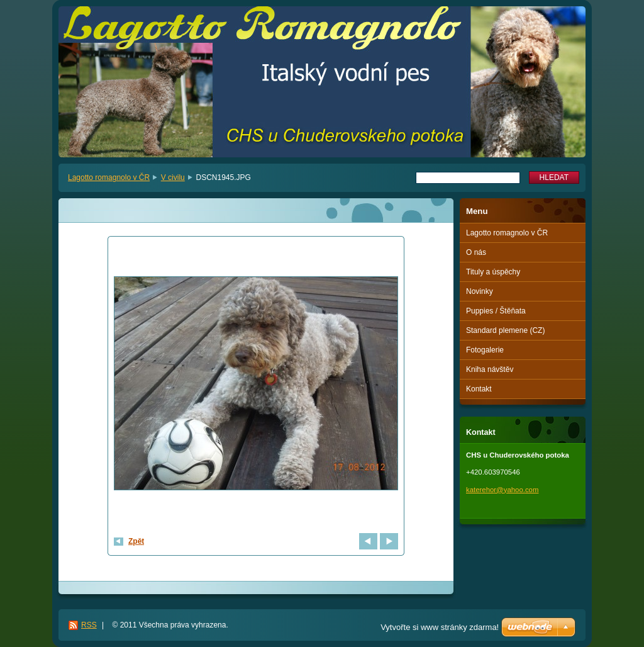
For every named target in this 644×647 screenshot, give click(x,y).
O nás (476, 252)
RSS (89, 625)
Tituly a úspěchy (493, 272)
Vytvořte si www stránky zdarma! (440, 627)
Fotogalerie (485, 350)
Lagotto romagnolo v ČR (109, 177)
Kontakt (479, 389)
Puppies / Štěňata (496, 311)
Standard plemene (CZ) (505, 330)
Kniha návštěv (490, 369)
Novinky (480, 291)
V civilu (173, 177)
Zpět (136, 541)
